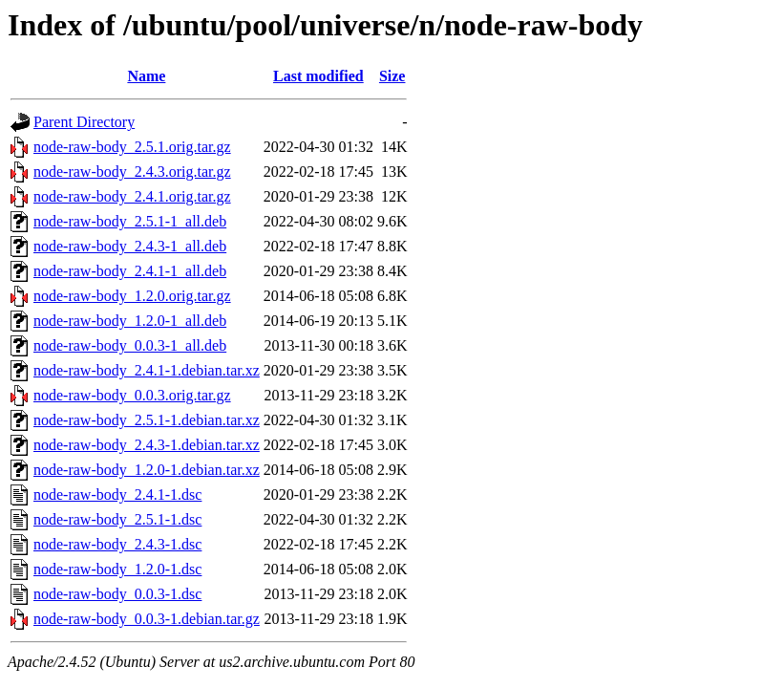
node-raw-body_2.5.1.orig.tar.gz (132, 147)
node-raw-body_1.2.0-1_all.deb (130, 321)
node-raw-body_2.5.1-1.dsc (117, 519)
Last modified (318, 76)
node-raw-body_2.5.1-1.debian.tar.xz (147, 420)
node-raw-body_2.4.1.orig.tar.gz (132, 196)
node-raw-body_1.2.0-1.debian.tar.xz (147, 470)
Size (392, 76)
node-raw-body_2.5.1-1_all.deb (130, 221)
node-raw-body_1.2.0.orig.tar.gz (132, 296)
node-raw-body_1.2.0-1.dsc (117, 569)
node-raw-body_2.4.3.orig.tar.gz (132, 172)
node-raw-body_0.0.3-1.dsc (117, 594)
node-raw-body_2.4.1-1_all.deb (130, 271)
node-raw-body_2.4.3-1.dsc (117, 544)
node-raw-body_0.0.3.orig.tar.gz (132, 395)
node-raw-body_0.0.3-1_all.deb (130, 345)
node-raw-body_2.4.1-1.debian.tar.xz (147, 370)
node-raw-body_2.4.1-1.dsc (117, 494)
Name (146, 76)
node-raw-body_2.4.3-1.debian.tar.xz (147, 445)
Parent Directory (84, 122)
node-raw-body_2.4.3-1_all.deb (130, 246)
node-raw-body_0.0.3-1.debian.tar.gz (147, 619)
